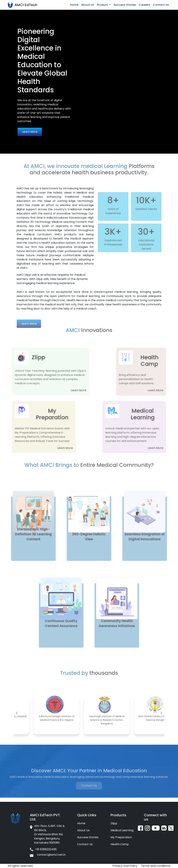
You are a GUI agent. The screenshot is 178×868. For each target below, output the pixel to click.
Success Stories (125, 5)
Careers (144, 5)
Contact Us (161, 5)
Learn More (30, 132)
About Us (88, 5)
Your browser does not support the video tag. (133, 32)
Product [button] (103, 5)
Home (74, 5)
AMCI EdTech (26, 5)
